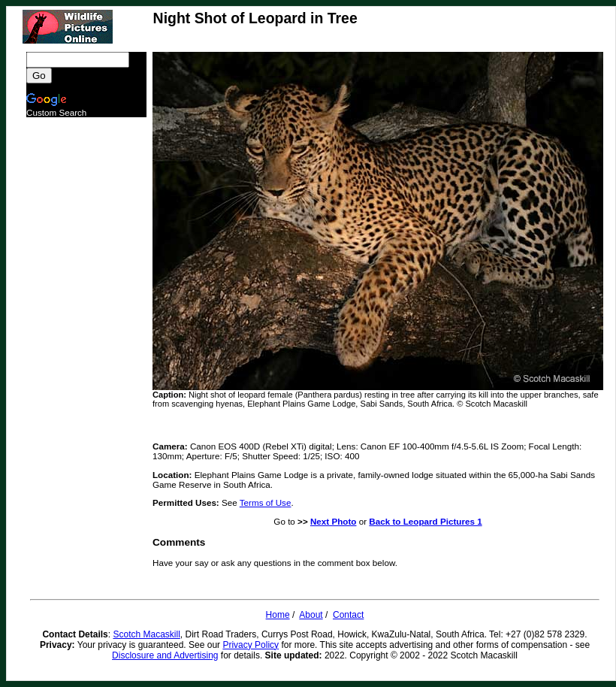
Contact (348, 615)
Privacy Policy (251, 645)
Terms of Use (266, 502)
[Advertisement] (86, 343)
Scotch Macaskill (146, 634)
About (311, 615)
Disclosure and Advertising (165, 655)
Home (278, 615)
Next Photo (334, 521)
